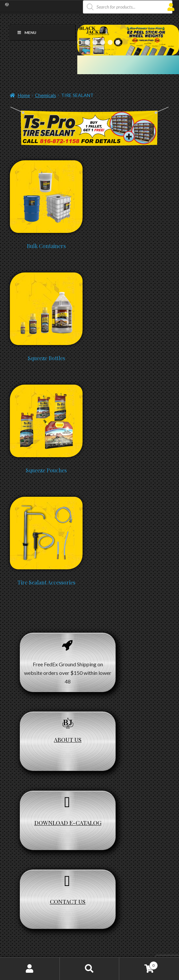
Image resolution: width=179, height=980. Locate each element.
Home (24, 95)
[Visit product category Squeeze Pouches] (46, 388)
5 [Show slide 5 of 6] (110, 42)
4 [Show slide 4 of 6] (103, 42)
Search (90, 969)
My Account (30, 969)
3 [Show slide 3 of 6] (95, 42)
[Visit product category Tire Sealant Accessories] (46, 500)
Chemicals (46, 95)
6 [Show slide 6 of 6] (118, 42)
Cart (138, 964)
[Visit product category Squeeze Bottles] (46, 276)
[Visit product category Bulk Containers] (46, 163)
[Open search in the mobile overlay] (128, 7)
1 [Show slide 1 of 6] (80, 42)
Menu (27, 32)
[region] (128, 40)
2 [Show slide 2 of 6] (87, 42)
